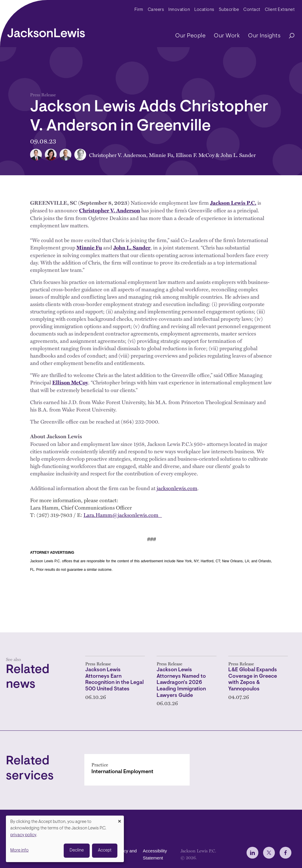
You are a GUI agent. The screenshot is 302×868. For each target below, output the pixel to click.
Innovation (179, 10)
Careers (156, 10)
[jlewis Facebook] (285, 853)
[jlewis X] (269, 853)
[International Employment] (137, 770)
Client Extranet (280, 10)
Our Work (227, 36)
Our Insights (264, 36)
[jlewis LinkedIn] (252, 853)
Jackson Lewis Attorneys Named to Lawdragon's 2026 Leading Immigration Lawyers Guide (181, 683)
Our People (190, 36)
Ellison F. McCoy (195, 155)
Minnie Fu (161, 155)
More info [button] (19, 850)
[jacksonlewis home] (46, 31)
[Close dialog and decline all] (119, 819)
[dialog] (65, 839)
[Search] (289, 36)
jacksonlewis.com (177, 488)
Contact (252, 10)
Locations (204, 10)
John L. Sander (238, 155)
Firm (139, 10)
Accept (105, 850)
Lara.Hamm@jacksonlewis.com (123, 515)
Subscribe (229, 10)
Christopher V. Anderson (118, 155)
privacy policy (23, 835)
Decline (77, 850)
